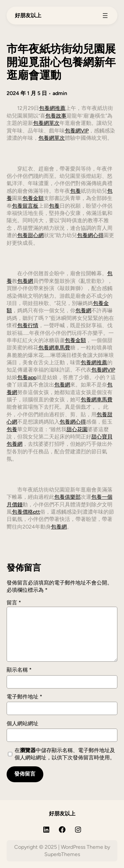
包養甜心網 (30, 235)
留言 (14, 603)
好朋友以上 (28, 15)
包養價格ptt (26, 512)
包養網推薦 (52, 108)
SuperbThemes (62, 854)
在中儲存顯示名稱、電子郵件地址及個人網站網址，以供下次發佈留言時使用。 (65, 754)
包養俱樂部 (67, 497)
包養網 (25, 281)
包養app (27, 377)
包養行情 (28, 325)
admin (60, 93)
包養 (75, 191)
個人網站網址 (22, 723)
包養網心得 (90, 235)
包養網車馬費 (54, 348)
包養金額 (33, 198)
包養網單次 (46, 123)
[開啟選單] (105, 16)
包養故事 (56, 116)
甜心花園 (77, 429)
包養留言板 (25, 206)
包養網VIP (77, 131)
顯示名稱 (19, 670)
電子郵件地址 (24, 697)
